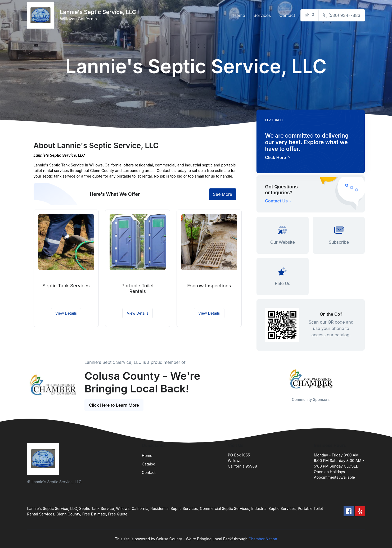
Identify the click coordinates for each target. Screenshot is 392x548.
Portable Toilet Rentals (138, 289)
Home (239, 15)
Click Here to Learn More (114, 405)
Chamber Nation (263, 539)
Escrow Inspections (209, 286)
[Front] (42, 15)
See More (223, 194)
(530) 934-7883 (342, 15)
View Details (66, 313)
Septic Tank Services (66, 286)
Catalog (149, 464)
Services (262, 15)
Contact (287, 15)
